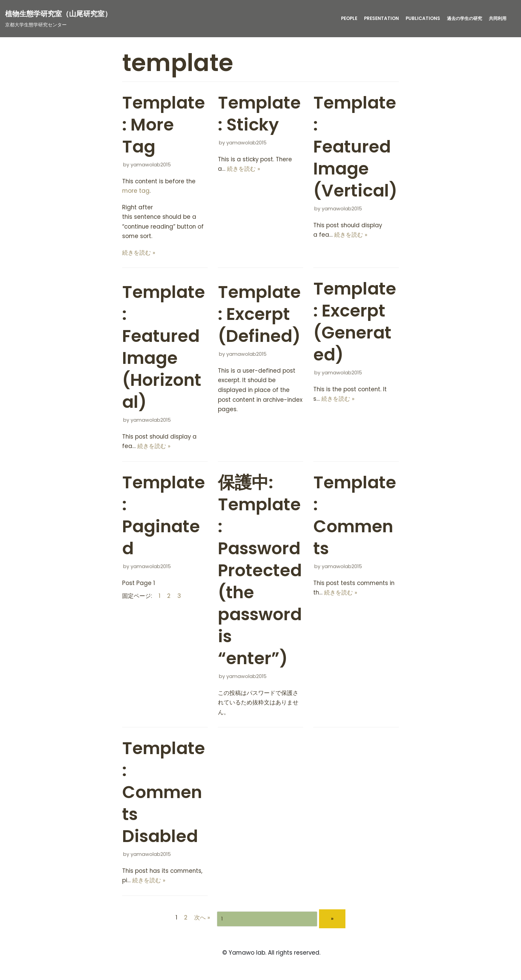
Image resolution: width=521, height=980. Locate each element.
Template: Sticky (259, 114)
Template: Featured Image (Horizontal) (164, 348)
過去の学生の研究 (462, 18)
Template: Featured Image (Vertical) (355, 147)
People (345, 18)
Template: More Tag (164, 125)
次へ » (202, 919)
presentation (377, 18)
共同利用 (497, 18)
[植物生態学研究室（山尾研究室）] (58, 18)
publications (419, 18)
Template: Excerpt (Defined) (259, 315)
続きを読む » (139, 253)
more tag (136, 191)
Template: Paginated (164, 517)
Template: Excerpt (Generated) (355, 323)
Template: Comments (355, 517)
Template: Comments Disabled (164, 794)
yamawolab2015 (151, 165)
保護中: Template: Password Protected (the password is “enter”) (260, 572)
